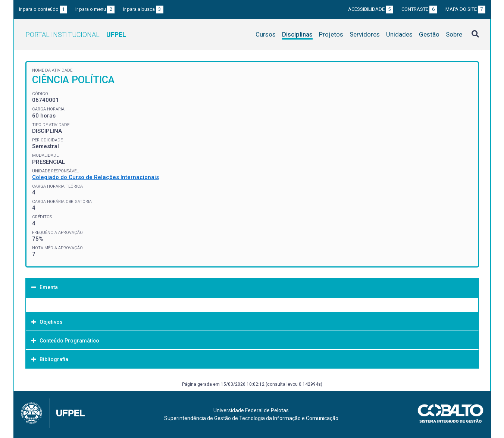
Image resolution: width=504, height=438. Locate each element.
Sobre (454, 34)
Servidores (365, 34)
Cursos (266, 34)
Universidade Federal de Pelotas (251, 410)
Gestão (429, 34)
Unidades (399, 34)
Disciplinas (297, 34)
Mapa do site (465, 9)
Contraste (419, 9)
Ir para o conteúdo (43, 9)
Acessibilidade (371, 9)
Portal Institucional (76, 35)
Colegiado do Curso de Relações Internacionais (96, 177)
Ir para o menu (95, 9)
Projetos (331, 34)
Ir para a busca (143, 9)
